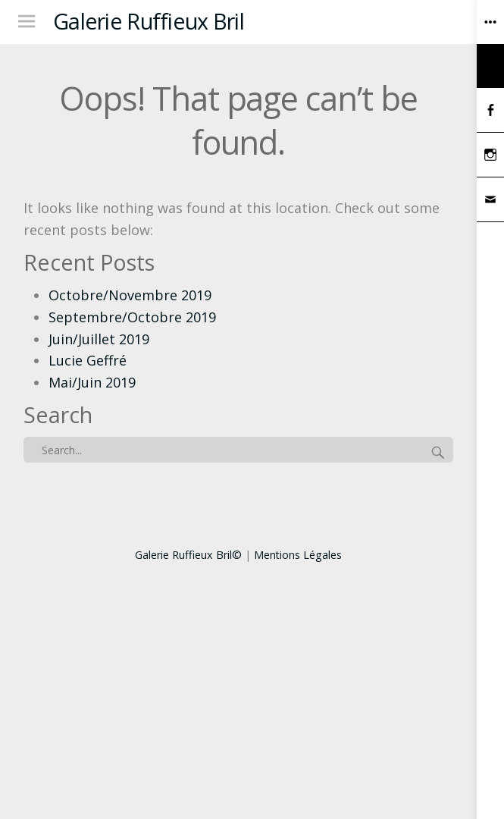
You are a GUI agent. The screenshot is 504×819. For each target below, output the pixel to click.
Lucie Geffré (88, 360)
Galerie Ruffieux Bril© (188, 555)
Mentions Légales (298, 555)
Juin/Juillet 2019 (99, 339)
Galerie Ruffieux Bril (149, 21)
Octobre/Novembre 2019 (130, 295)
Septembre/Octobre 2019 (132, 317)
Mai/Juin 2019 (92, 382)
